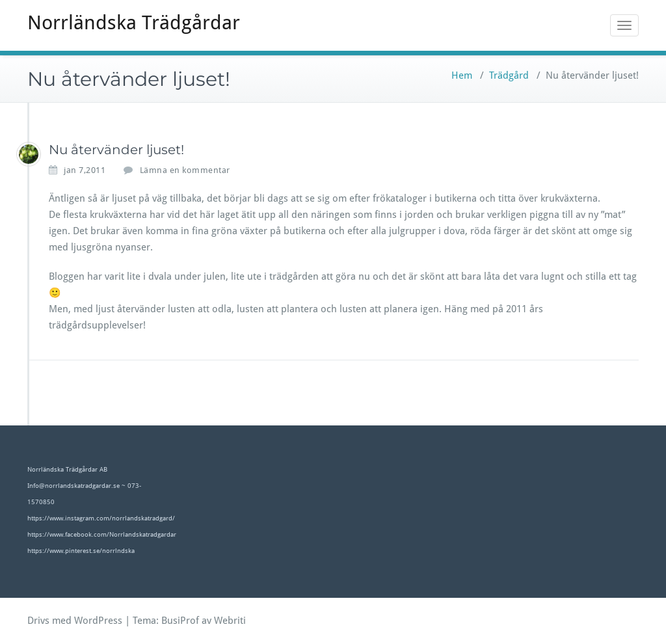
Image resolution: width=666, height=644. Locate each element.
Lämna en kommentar (185, 170)
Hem (462, 75)
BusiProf (180, 621)
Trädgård (509, 75)
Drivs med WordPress (75, 621)
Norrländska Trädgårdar (134, 22)
